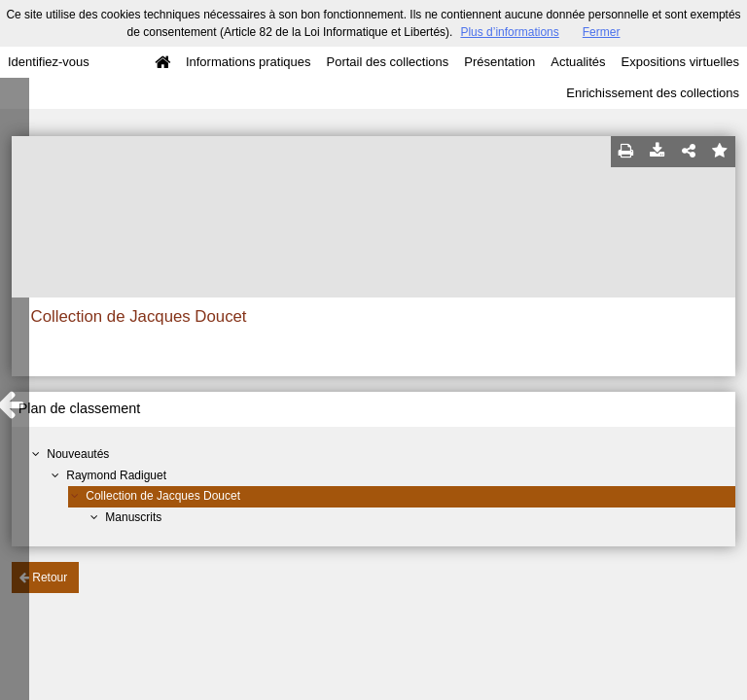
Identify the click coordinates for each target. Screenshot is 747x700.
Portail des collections (388, 62)
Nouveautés (78, 454)
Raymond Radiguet (116, 475)
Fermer (602, 32)
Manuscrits (133, 517)
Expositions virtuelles (680, 62)
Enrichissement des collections (653, 93)
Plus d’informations (509, 32)
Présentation (499, 62)
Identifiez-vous (49, 62)
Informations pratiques (249, 62)
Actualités (578, 62)
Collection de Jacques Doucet (163, 496)
